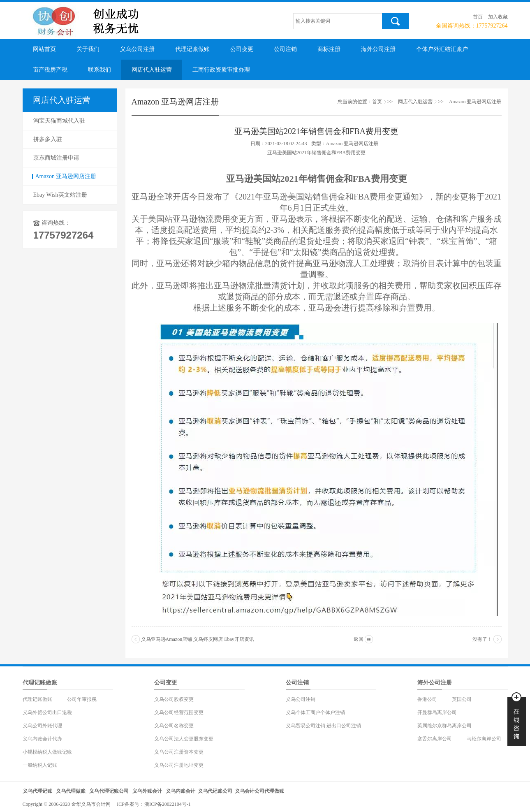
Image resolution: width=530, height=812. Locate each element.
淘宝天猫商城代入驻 (59, 121)
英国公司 (462, 699)
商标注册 (329, 49)
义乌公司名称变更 (174, 726)
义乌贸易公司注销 (306, 726)
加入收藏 (498, 17)
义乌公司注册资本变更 (179, 752)
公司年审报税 (82, 699)
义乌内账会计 (181, 791)
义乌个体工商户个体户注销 (315, 712)
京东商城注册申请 (56, 158)
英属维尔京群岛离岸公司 (444, 726)
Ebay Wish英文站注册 (60, 195)
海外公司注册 (378, 49)
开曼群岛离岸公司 (437, 712)
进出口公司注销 (344, 726)
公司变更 (242, 49)
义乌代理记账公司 (109, 791)
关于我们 (88, 49)
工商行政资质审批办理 (221, 70)
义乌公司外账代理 (42, 726)
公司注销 (285, 49)
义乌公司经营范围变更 (179, 712)
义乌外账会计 (147, 791)
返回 (359, 639)
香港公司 (427, 699)
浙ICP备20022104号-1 (168, 804)
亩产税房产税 (50, 70)
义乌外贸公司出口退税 (47, 712)
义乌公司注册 (137, 49)
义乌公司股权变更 (174, 699)
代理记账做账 (192, 49)
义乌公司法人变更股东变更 (184, 739)
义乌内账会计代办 (42, 739)
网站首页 (44, 49)
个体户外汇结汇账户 (442, 49)
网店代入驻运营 (152, 70)
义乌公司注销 (301, 699)
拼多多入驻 (48, 139)
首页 (478, 17)
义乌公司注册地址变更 (179, 765)
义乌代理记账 (37, 791)
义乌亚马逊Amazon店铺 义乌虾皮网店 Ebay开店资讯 (198, 639)
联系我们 (100, 70)
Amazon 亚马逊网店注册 (66, 176)
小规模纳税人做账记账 (47, 752)
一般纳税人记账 (40, 765)
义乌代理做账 (71, 791)
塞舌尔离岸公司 (435, 739)
